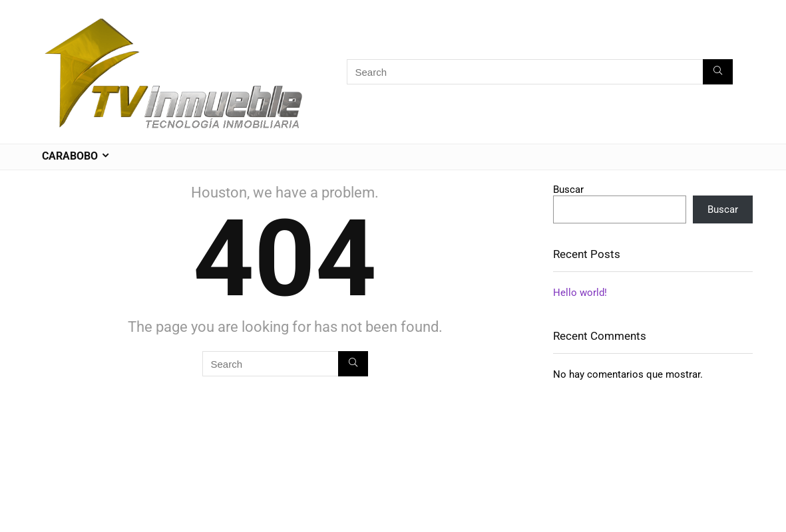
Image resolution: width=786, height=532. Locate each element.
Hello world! (580, 293)
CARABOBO (70, 156)
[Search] (718, 72)
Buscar (568, 190)
